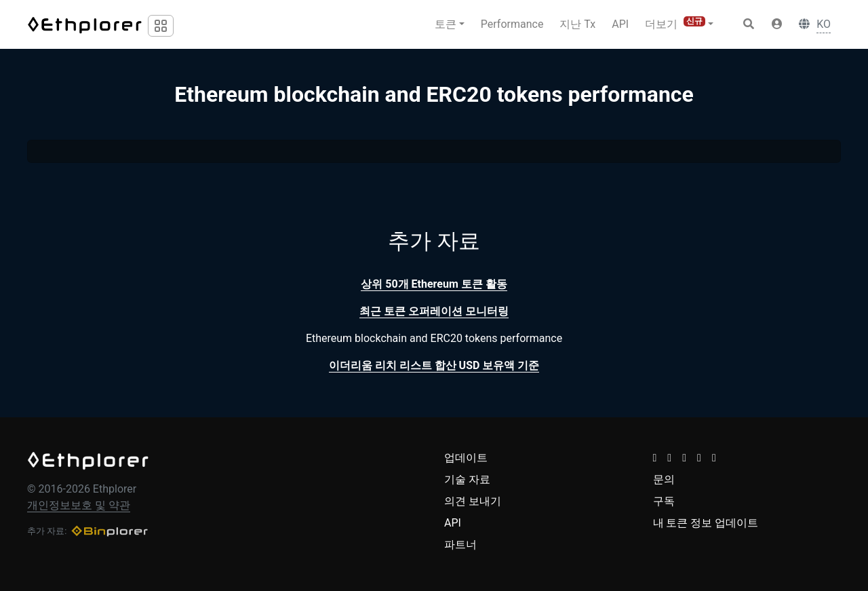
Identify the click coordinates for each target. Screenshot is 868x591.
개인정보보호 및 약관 (79, 505)
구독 (664, 501)
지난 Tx (577, 24)
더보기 (675, 23)
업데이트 (466, 458)
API (620, 24)
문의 (664, 479)
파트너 (460, 545)
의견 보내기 (473, 501)
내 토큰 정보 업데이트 (706, 523)
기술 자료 (467, 479)
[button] (777, 24)
